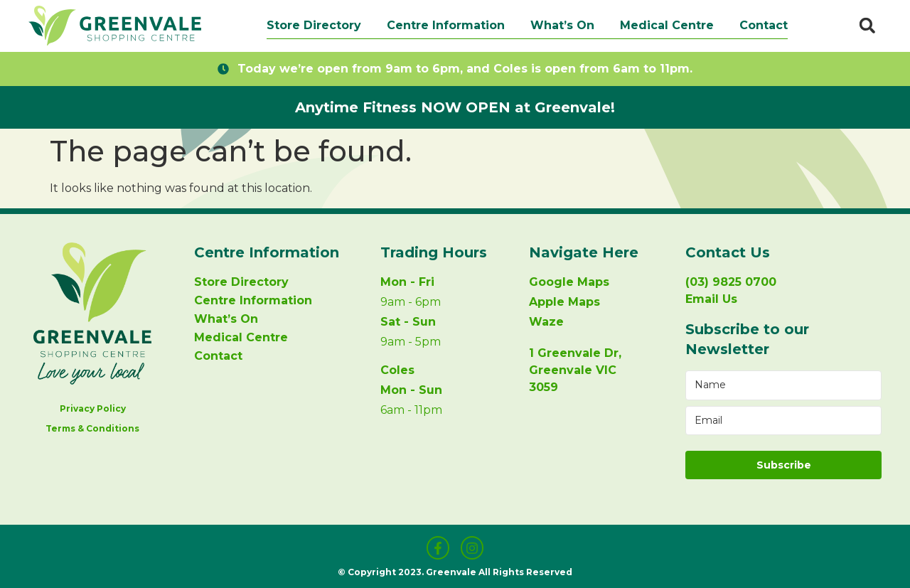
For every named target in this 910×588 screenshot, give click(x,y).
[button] (867, 26)
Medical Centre (667, 25)
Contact (764, 25)
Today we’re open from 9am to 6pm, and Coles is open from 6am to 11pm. (465, 69)
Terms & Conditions (92, 428)
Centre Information (446, 25)
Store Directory (314, 25)
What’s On (562, 25)
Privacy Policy (93, 408)
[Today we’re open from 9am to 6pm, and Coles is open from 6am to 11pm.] (223, 69)
